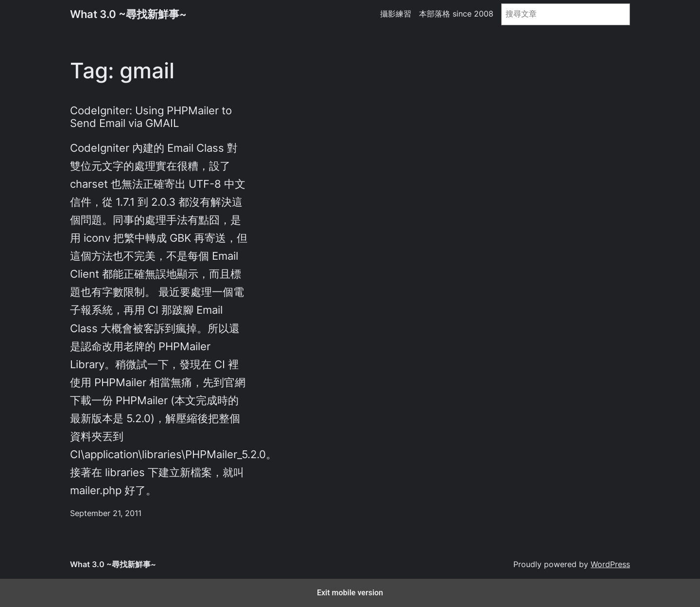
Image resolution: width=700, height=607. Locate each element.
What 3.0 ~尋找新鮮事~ (128, 14)
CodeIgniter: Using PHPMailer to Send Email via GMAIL (151, 117)
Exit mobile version (350, 593)
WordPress (610, 564)
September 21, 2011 (106, 513)
